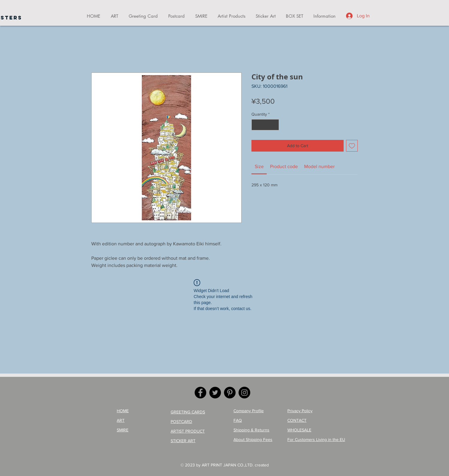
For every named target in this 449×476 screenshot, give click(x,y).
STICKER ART (183, 441)
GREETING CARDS (188, 412)
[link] (259, 166)
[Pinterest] (230, 393)
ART (121, 420)
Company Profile (249, 411)
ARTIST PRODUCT (188, 431)
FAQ (238, 420)
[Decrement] (256, 125)
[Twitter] (215, 393)
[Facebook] (200, 393)
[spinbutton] (265, 125)
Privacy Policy (300, 411)
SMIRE (123, 430)
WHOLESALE (299, 430)
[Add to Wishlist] (352, 146)
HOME (123, 411)
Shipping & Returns (251, 430)
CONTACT (297, 420)
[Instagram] (244, 393)
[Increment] (274, 125)
